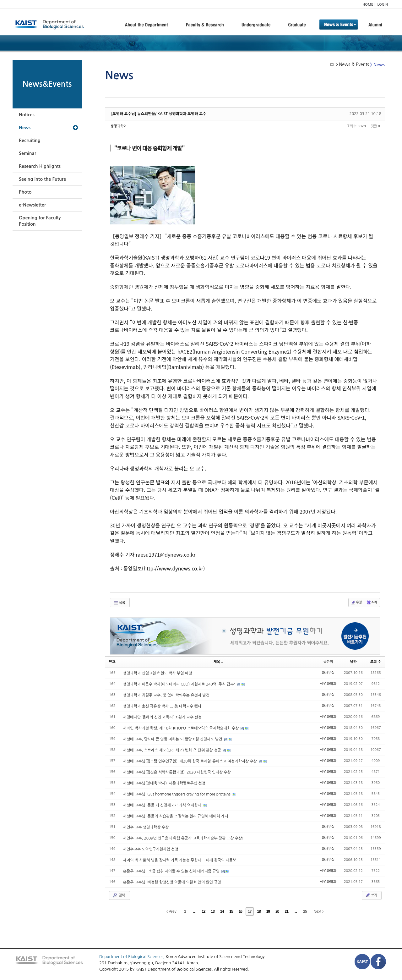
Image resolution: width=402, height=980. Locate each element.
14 (222, 911)
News (25, 128)
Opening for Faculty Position (40, 221)
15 (231, 911)
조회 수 (376, 662)
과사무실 (328, 673)
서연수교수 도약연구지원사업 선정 (151, 849)
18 (259, 911)
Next (318, 911)
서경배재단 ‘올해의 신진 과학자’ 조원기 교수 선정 (162, 717)
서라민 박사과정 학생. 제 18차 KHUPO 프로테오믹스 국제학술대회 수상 (182, 728)
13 (213, 911)
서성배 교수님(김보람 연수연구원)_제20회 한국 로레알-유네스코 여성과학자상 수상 (191, 761)
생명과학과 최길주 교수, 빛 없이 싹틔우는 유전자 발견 (166, 695)
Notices (27, 115)
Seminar (27, 153)
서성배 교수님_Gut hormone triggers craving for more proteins (177, 794)
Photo (25, 192)
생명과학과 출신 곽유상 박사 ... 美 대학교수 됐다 (162, 706)
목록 (119, 603)
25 (305, 911)
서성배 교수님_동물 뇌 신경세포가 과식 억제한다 (163, 805)
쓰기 (371, 895)
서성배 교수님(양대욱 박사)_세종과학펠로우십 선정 (164, 783)
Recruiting (30, 140)
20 (277, 911)
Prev (171, 911)
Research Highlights (40, 166)
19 (268, 911)
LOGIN (383, 5)
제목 (218, 662)
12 (203, 911)
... (194, 911)
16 (240, 911)
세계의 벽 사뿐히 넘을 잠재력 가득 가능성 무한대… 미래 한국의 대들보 (180, 860)
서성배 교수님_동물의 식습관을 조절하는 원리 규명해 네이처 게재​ (176, 816)
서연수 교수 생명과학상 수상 (146, 827)
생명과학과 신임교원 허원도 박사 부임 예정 (158, 673)
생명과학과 (119, 126)
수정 (356, 603)
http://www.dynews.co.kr (173, 568)
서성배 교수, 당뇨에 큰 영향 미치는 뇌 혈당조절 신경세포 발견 (173, 739)
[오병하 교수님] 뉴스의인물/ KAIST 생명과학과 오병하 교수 (159, 114)
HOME (368, 5)
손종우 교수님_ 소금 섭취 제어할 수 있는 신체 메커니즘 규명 (172, 871)
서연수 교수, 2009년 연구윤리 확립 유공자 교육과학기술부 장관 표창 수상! (183, 838)
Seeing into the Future (42, 179)
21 (287, 911)
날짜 (353, 662)
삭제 (372, 603)
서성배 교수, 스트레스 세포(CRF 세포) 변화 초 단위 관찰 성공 (173, 750)
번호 (112, 662)
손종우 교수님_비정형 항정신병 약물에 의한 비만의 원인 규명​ (172, 882)
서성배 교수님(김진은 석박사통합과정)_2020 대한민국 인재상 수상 (177, 772)
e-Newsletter (32, 205)
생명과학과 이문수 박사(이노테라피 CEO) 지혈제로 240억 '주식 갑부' (180, 684)
